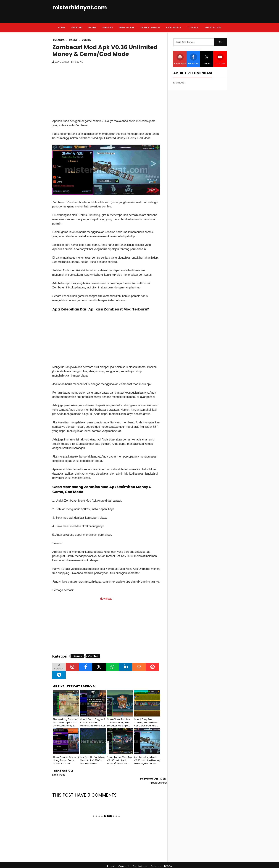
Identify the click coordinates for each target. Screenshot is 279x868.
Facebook (193, 59)
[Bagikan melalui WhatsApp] (112, 667)
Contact (124, 858)
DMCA (168, 858)
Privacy (156, 858)
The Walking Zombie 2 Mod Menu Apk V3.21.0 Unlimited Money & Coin (66, 723)
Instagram (180, 59)
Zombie (93, 656)
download (106, 599)
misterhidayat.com (80, 8)
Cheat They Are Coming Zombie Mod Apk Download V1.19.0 (146, 723)
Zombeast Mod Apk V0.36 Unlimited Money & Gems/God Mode (105, 51)
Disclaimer (140, 858)
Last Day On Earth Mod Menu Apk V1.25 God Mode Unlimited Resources (93, 760)
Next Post (59, 775)
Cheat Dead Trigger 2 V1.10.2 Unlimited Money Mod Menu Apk (93, 723)
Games (77, 656)
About (111, 858)
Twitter (207, 59)
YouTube (220, 59)
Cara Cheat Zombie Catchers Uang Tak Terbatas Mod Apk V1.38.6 (119, 723)
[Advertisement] (106, 92)
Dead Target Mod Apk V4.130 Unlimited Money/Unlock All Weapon (120, 760)
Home (62, 28)
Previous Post (159, 775)
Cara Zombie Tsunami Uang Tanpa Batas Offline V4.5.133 (66, 760)
